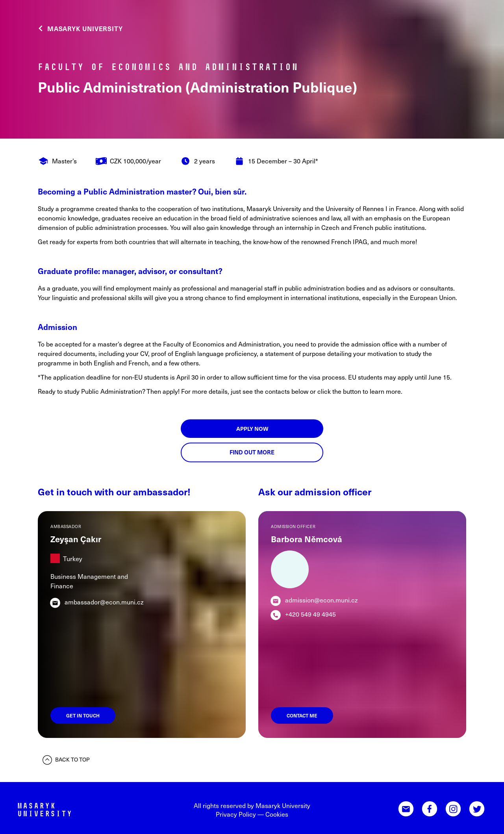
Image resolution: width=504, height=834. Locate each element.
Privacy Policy (236, 814)
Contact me (302, 715)
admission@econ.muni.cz (321, 600)
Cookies (277, 814)
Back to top (66, 760)
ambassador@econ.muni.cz (104, 602)
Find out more (252, 452)
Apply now (252, 429)
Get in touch (83, 715)
